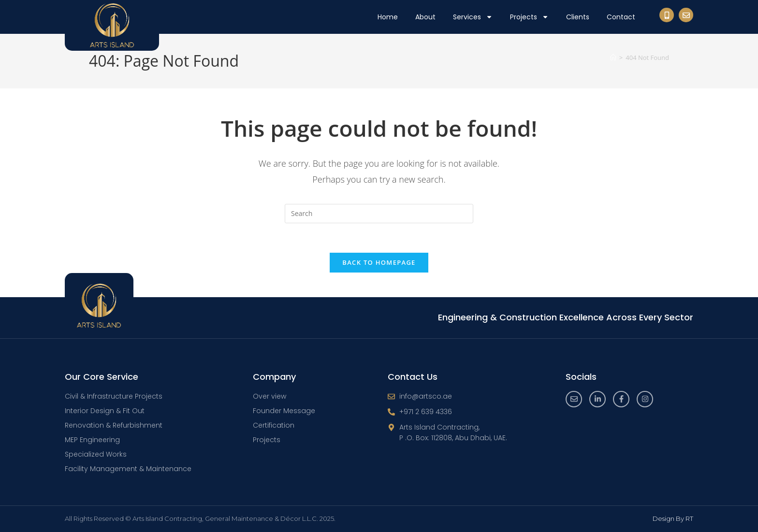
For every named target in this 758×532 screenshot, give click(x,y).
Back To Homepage (379, 262)
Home (388, 17)
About (425, 17)
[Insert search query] (379, 214)
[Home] (613, 58)
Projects (529, 17)
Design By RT (673, 518)
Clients (578, 17)
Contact (621, 17)
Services (473, 17)
